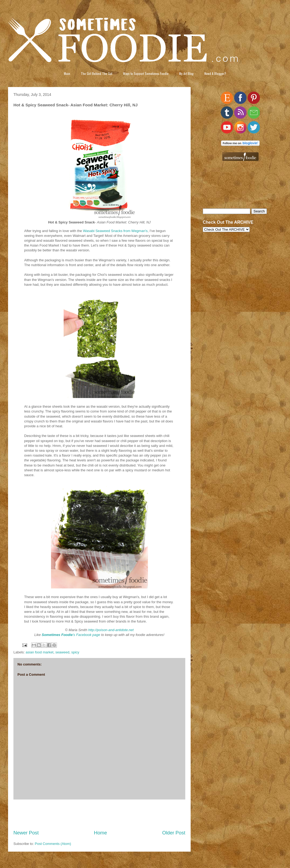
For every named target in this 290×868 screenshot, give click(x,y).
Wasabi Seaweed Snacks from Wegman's (115, 231)
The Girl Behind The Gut (97, 73)
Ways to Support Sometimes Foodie (146, 73)
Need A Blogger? (215, 73)
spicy (75, 652)
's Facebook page (71, 635)
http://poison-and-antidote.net (111, 630)
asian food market (40, 652)
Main (67, 73)
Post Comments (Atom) (53, 844)
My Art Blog (186, 73)
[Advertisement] (99, 815)
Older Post (174, 833)
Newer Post (26, 833)
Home (101, 833)
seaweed (62, 652)
